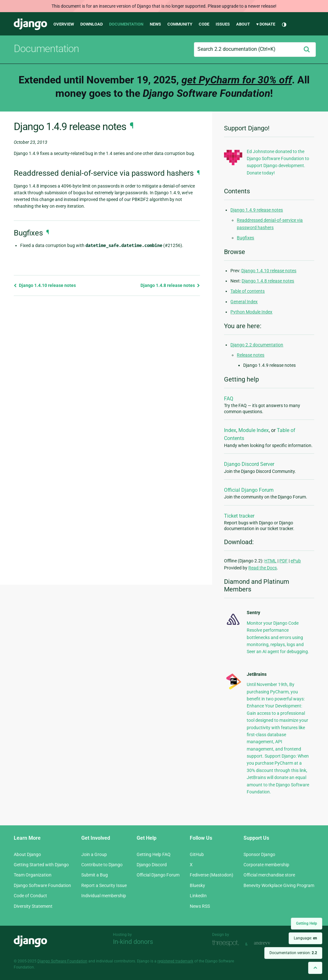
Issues (223, 24)
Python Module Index (251, 312)
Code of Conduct (30, 896)
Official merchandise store (269, 875)
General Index (244, 302)
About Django (27, 854)
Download (92, 24)
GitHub (197, 854)
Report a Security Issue (104, 885)
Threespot (227, 943)
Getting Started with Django (41, 865)
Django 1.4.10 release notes (45, 285)
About (243, 24)
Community (180, 24)
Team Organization (33, 875)
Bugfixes (245, 238)
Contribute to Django (102, 865)
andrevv (269, 943)
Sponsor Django (259, 854)
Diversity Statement (33, 906)
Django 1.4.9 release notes (257, 210)
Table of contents (248, 291)
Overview (64, 24)
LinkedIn (198, 896)
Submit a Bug (95, 875)
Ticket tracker (239, 516)
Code (204, 24)
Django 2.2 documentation (257, 345)
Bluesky (197, 885)
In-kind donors (133, 942)
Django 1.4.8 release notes (170, 285)
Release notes (251, 355)
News (155, 24)
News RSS (200, 906)
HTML (270, 561)
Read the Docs (263, 568)
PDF (284, 561)
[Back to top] (315, 968)
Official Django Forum (249, 490)
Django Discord (152, 865)
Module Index (254, 430)
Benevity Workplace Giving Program (279, 885)
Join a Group (94, 854)
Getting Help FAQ (154, 854)
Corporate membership (266, 865)
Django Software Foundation (42, 885)
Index (230, 430)
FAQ (229, 399)
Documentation (126, 24)
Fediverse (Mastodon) (212, 875)
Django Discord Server (249, 464)
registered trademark (175, 961)
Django (30, 24)
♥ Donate (266, 24)
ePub (296, 561)
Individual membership (104, 896)
